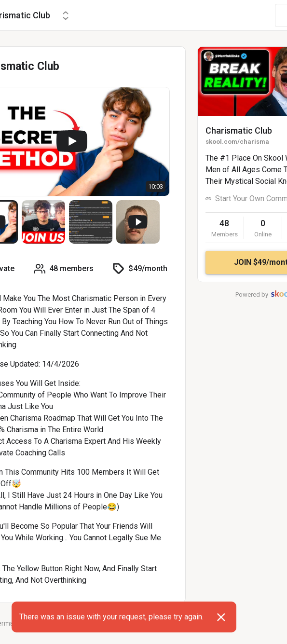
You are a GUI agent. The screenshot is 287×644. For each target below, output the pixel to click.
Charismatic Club (239, 130)
